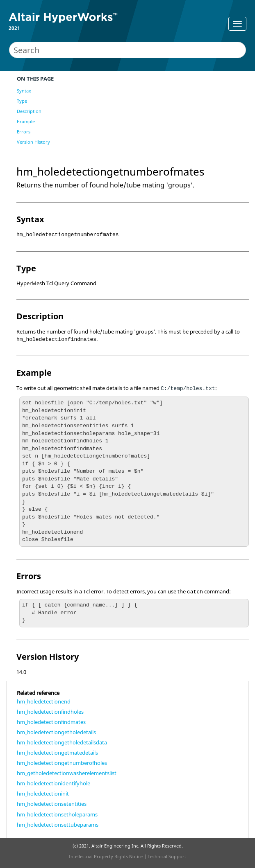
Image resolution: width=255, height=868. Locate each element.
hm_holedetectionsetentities (52, 804)
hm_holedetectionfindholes (50, 712)
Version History (33, 142)
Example (26, 121)
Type (22, 101)
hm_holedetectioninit (43, 794)
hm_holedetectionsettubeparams (58, 825)
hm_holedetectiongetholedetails (56, 732)
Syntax (24, 91)
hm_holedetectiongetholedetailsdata (62, 742)
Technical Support (167, 856)
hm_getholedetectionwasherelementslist (67, 773)
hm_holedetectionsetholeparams (57, 814)
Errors (24, 132)
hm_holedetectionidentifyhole (54, 783)
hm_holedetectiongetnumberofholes (62, 763)
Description (29, 111)
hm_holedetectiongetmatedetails (57, 753)
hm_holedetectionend (44, 701)
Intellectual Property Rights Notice (106, 856)
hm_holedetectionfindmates (51, 722)
